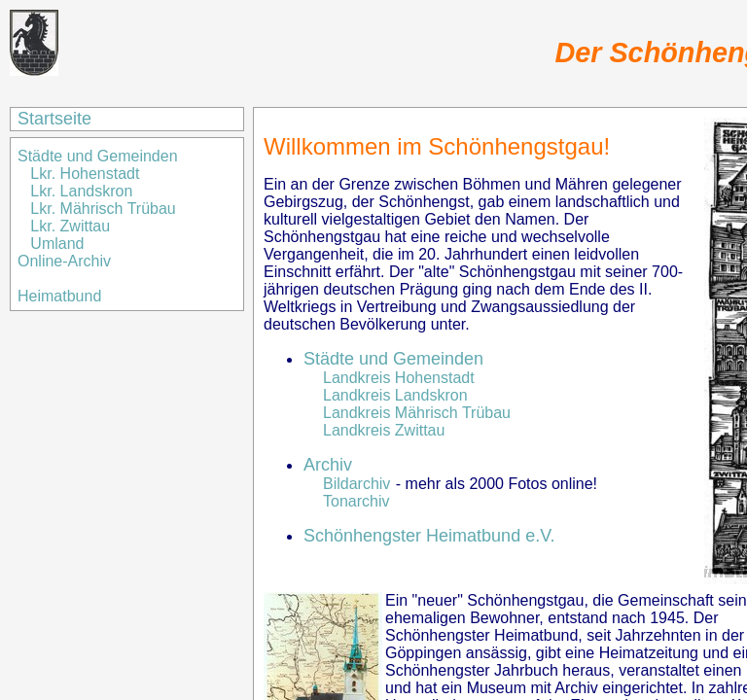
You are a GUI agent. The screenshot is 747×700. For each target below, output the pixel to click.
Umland (57, 244)
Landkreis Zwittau (384, 430)
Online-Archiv (64, 261)
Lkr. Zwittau (70, 226)
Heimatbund (59, 296)
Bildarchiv (356, 484)
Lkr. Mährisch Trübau (103, 209)
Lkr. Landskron (81, 191)
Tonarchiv (356, 501)
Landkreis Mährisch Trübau (417, 413)
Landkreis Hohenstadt (399, 378)
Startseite (54, 119)
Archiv (328, 465)
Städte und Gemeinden (100, 156)
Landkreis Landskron (395, 395)
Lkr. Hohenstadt (85, 174)
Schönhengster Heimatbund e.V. (429, 536)
